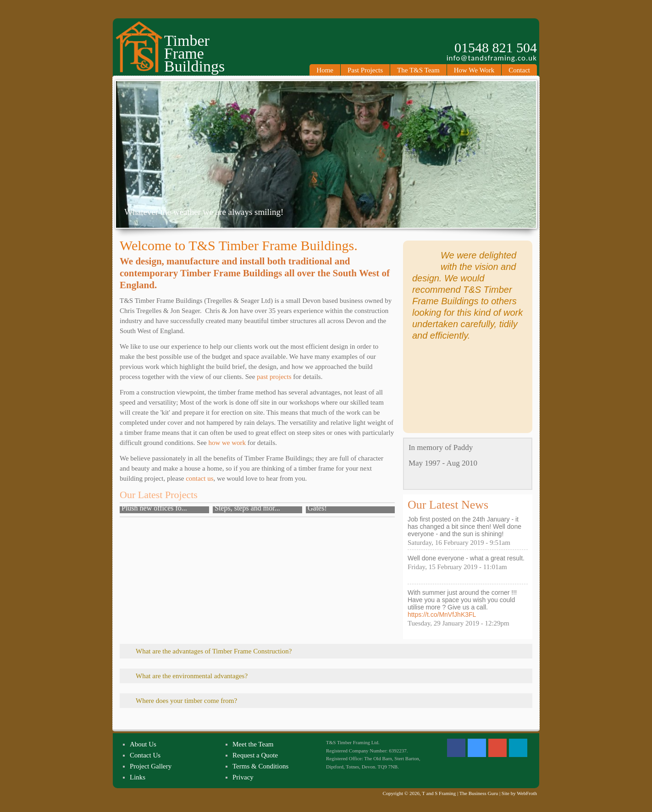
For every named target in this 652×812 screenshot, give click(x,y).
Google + (497, 748)
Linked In (518, 748)
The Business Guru (479, 793)
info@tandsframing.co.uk (492, 58)
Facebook (456, 748)
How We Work (474, 70)
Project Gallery (151, 766)
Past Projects (365, 70)
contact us (199, 478)
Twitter (477, 748)
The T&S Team (418, 70)
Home (325, 70)
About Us (143, 744)
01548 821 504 (496, 48)
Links (138, 777)
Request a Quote (255, 755)
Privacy (243, 777)
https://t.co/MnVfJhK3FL (442, 614)
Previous (122, 156)
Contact (519, 70)
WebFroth (527, 793)
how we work (227, 443)
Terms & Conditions (260, 766)
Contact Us (145, 755)
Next (530, 156)
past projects (274, 377)
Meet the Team (253, 744)
